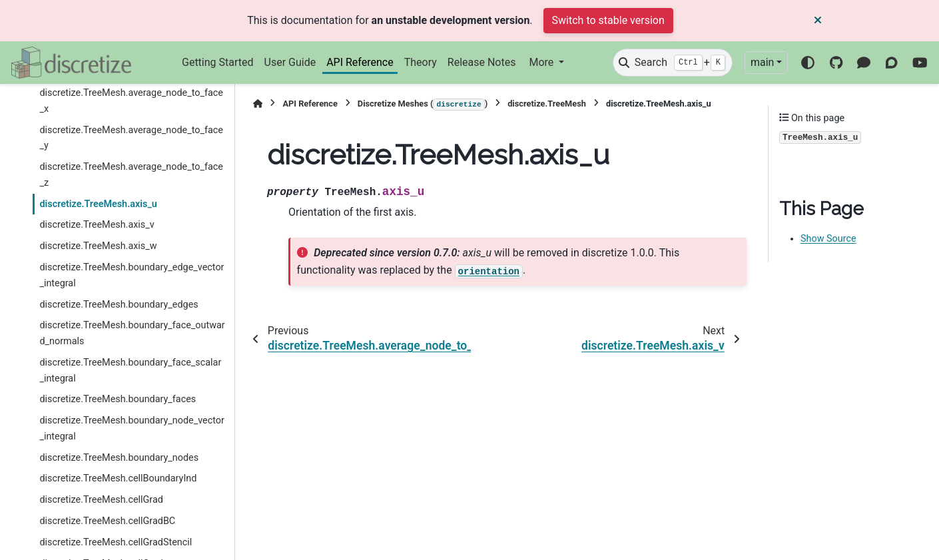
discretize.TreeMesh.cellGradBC (107, 521)
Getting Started (218, 62)
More (542, 62)
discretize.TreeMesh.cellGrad (101, 500)
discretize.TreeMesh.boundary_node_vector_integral (132, 428)
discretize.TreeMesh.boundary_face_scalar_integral (130, 371)
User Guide (290, 62)
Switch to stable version (608, 20)
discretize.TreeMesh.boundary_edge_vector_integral (132, 275)
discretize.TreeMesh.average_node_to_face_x (131, 101)
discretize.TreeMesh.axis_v (97, 225)
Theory (421, 62)
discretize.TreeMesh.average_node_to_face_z (131, 175)
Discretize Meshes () (423, 105)
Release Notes (482, 62)
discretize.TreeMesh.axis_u (98, 204)
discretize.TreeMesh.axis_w (98, 246)
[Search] (673, 63)
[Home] (258, 104)
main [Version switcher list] (762, 62)
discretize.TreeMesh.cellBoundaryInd (118, 478)
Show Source (828, 239)
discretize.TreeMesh (547, 104)
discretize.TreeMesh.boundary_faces (118, 399)
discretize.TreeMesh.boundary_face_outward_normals (132, 333)
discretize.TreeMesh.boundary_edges (119, 305)
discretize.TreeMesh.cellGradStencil (116, 542)
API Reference (360, 62)
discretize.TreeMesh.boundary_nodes (119, 458)
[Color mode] (808, 63)
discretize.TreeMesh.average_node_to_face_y (131, 138)
